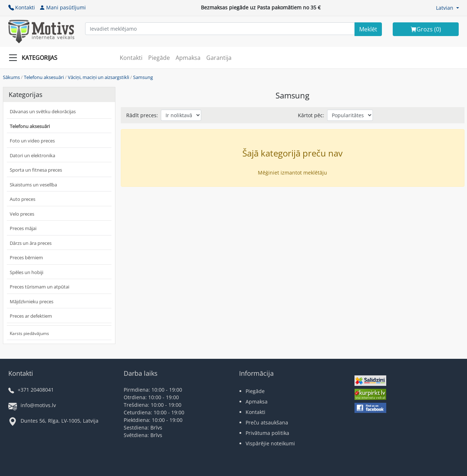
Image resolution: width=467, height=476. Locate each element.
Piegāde (159, 58)
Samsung (143, 77)
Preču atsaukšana (267, 422)
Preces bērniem (26, 257)
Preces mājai (23, 228)
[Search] (368, 29)
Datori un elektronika (32, 155)
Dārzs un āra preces (31, 243)
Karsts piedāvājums (29, 333)
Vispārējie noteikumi (270, 443)
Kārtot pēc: (311, 115)
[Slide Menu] (35, 58)
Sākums (11, 77)
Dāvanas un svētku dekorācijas (43, 111)
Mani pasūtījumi (63, 7)
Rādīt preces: (142, 115)
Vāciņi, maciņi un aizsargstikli (98, 77)
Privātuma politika (267, 433)
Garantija (219, 58)
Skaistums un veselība (33, 185)
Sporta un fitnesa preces (36, 170)
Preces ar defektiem (31, 316)
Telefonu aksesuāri (44, 77)
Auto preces (23, 199)
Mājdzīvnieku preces (32, 301)
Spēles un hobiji (27, 272)
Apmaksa (188, 58)
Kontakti (22, 7)
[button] (448, 8)
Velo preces (22, 214)
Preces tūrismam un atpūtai (39, 287)
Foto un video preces (32, 141)
